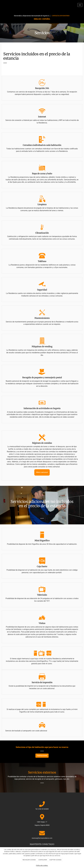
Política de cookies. (42, 865)
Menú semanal (42, 472)
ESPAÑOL (46, 19)
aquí (46, 747)
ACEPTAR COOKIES (55, 860)
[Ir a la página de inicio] (1, 5)
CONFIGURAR (43, 860)
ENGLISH (38, 19)
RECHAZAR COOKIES (29, 860)
